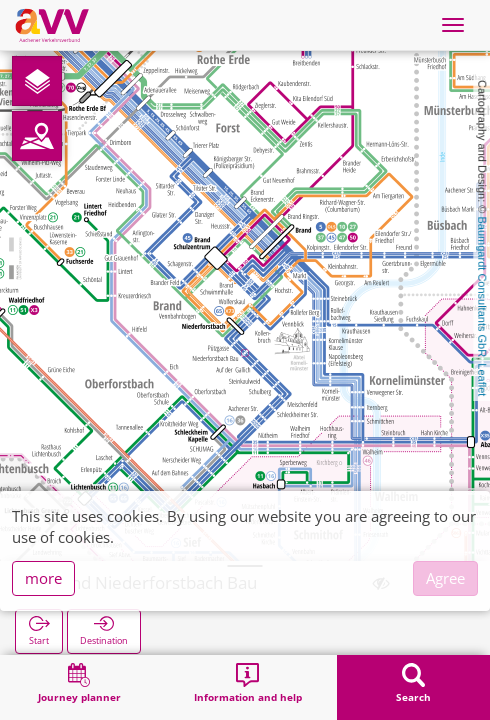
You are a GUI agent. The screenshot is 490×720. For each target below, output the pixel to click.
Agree (445, 578)
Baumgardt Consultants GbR (482, 287)
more (43, 578)
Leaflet (482, 379)
